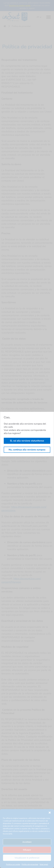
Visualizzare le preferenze (27, 858)
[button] (50, 813)
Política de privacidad (30, 864)
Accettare (27, 842)
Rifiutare (27, 850)
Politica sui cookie (13, 864)
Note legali (44, 864)
